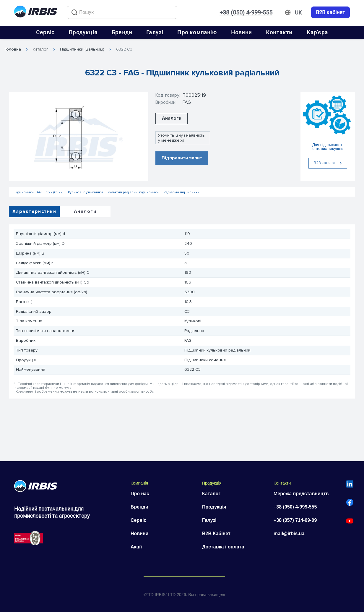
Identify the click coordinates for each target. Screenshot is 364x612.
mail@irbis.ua (289, 534)
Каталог (40, 49)
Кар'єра (317, 32)
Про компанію (197, 32)
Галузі (155, 32)
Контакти (279, 32)
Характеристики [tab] (34, 211)
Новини (241, 32)
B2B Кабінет (216, 534)
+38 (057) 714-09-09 (295, 520)
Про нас (140, 494)
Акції (136, 547)
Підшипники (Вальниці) (82, 49)
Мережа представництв (301, 494)
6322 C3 (124, 49)
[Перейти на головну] (36, 13)
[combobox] (122, 12)
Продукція (83, 32)
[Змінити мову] (298, 13)
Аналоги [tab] (85, 211)
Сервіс (45, 32)
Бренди (122, 32)
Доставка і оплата (223, 547)
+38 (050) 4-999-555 (246, 12)
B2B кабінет (330, 12)
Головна (13, 49)
